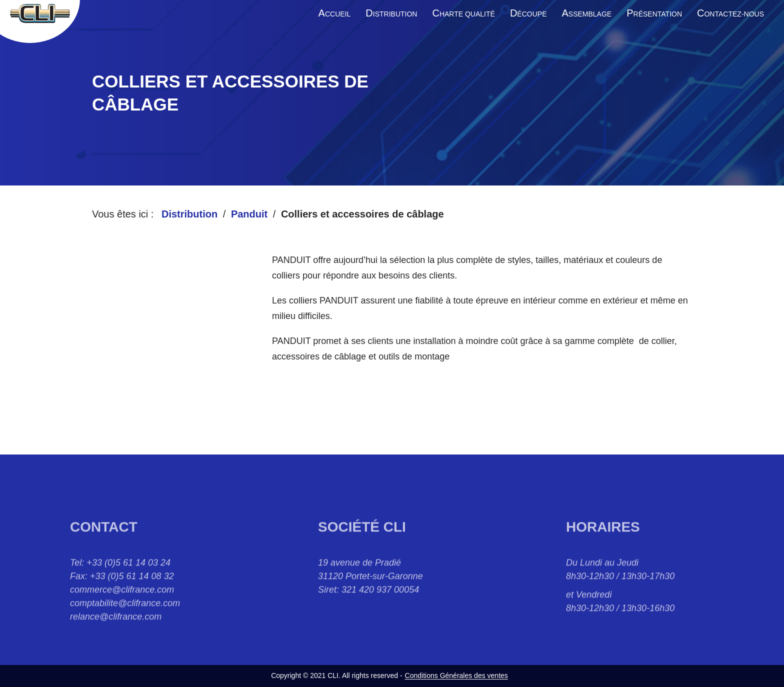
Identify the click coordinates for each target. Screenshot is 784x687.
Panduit (249, 214)
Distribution (189, 214)
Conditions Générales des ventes (456, 675)
